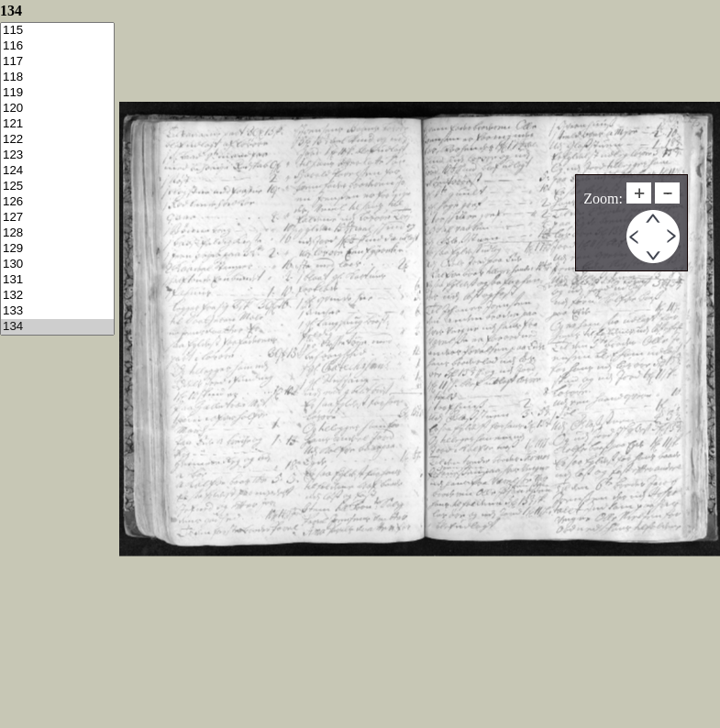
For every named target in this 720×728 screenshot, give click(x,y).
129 (57, 249)
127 (57, 218)
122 (57, 140)
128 (57, 233)
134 (57, 327)
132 (57, 296)
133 (57, 311)
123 (57, 155)
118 (57, 77)
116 (57, 46)
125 (57, 187)
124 (57, 171)
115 (57, 31)
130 (57, 265)
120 (57, 109)
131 (57, 280)
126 (57, 202)
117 (57, 62)
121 (57, 124)
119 (57, 93)
